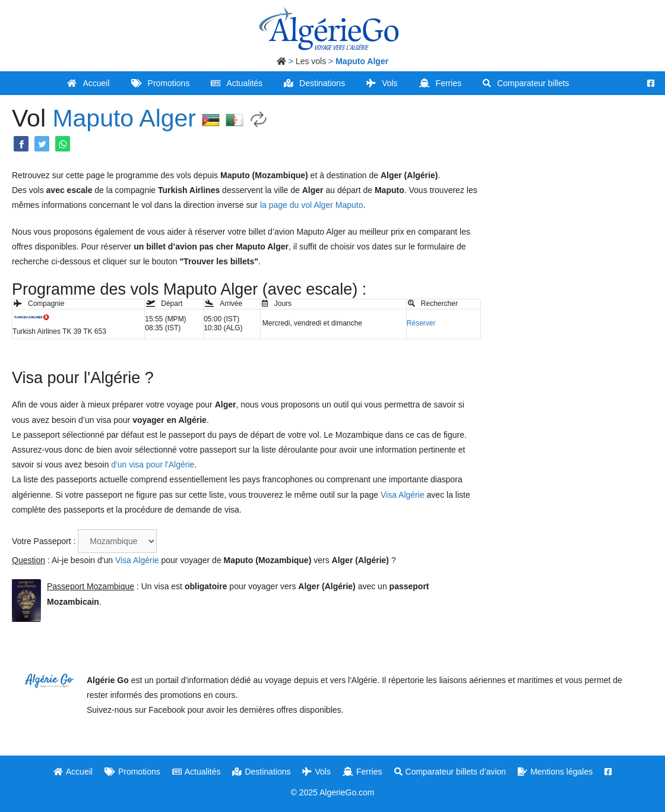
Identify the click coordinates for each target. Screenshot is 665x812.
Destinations (314, 83)
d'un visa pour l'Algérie (153, 465)
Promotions (161, 83)
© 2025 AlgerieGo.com (332, 792)
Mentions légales (555, 772)
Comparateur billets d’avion (450, 772)
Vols (382, 83)
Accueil (88, 83)
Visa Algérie (403, 495)
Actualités (237, 83)
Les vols (311, 61)
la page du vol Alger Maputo (312, 205)
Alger (167, 118)
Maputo (93, 118)
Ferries (441, 83)
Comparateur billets (526, 83)
